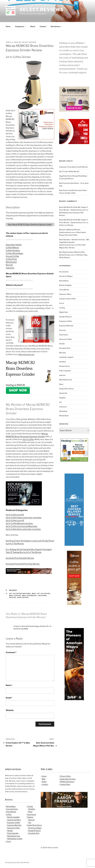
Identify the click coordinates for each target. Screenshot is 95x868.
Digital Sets (63, 312)
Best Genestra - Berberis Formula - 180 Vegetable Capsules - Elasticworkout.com (74, 242)
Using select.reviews (68, 779)
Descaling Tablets (14, 245)
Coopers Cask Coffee (67, 299)
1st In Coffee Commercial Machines (22, 526)
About (33, 26)
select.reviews (42, 10)
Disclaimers (57, 26)
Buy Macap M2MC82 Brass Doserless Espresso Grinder (30, 224)
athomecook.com (26, 354)
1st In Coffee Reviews (20, 594)
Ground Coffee (12, 256)
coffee (13, 597)
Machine (63, 353)
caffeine (42, 596)
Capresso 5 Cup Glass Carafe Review (73, 167)
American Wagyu (66, 276)
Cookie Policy (65, 784)
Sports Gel (63, 393)
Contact (43, 26)
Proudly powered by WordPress (17, 862)
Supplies (62, 398)
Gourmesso (64, 335)
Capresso (10, 268)
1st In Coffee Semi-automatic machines (23, 529)
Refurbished (11, 262)
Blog (44, 779)
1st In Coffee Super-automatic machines (24, 518)
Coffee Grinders (13, 250)
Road (61, 384)
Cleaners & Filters (14, 820)
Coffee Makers (12, 248)
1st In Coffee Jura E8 (15, 515)
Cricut (62, 303)
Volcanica (63, 407)
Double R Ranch (65, 317)
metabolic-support (66, 357)
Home (8, 26)
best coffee (15, 596)
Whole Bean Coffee (15, 839)
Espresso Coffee (66, 321)
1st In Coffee (28, 439)
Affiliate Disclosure (67, 782)
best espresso (30, 596)
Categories (21, 26)
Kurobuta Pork (65, 348)
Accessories (64, 272)
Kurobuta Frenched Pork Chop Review (23, 564)
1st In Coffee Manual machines (19, 523)
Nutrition (63, 362)
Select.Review (29, 42)
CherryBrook (64, 290)
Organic (30, 817)
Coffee (9, 814)
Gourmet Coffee (65, 339)
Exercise (62, 330)
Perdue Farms (65, 366)
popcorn (62, 375)
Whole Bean (64, 416)
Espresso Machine (66, 326)
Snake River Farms (66, 389)
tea (60, 402)
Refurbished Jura (66, 380)
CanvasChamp (12, 809)
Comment (11, 652)
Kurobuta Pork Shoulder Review (20, 558)
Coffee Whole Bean (14, 253)
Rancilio (9, 265)
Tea (30, 822)
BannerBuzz (64, 281)
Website (10, 710)
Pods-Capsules (65, 371)
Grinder (13, 590)
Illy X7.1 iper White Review (69, 171)
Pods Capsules (13, 833)
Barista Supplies (65, 285)
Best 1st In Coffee (41, 594)
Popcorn (32, 820)
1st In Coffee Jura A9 (15, 521)
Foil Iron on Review (66, 225)
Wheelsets (63, 411)
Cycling (62, 308)
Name (9, 685)
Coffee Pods (11, 259)
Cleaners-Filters (65, 294)
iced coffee (23, 597)
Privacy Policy (65, 776)
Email (9, 698)
